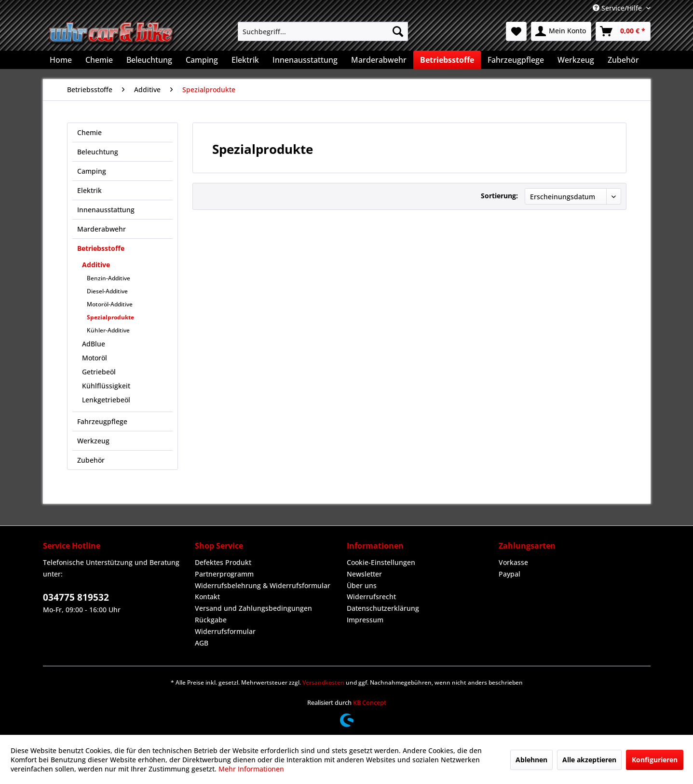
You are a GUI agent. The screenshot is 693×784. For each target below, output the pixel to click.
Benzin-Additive (109, 278)
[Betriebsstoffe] (447, 60)
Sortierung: (499, 196)
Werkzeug (93, 441)
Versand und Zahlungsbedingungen (253, 608)
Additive (96, 265)
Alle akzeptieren (589, 760)
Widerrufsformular (225, 631)
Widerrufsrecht (371, 597)
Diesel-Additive (107, 291)
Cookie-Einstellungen (381, 562)
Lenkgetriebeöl (106, 400)
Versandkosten (323, 682)
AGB (202, 643)
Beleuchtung (98, 152)
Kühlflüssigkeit (106, 386)
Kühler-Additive (108, 330)
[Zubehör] (623, 60)
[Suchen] (398, 31)
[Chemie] (99, 60)
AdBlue (94, 344)
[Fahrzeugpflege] (516, 60)
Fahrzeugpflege (102, 421)
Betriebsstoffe (101, 248)
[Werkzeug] (576, 60)
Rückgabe (211, 620)
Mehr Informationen (251, 769)
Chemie (89, 132)
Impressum (365, 620)
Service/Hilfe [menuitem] (618, 8)
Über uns (362, 585)
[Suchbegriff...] (323, 31)
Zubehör (91, 460)
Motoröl (95, 358)
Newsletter (364, 574)
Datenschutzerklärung (383, 608)
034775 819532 (76, 597)
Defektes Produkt (223, 562)
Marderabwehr (102, 229)
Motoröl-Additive (110, 304)
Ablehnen (531, 760)
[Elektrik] (245, 60)
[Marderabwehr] (379, 60)
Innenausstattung (106, 210)
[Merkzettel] (516, 31)
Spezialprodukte (110, 317)
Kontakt (207, 597)
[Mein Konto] (561, 31)
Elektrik (89, 190)
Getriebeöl (99, 372)
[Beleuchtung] (149, 60)
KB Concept (370, 702)
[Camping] (202, 60)
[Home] (61, 60)
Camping (92, 171)
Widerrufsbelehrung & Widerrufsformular (263, 585)
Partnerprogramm (224, 574)
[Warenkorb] (623, 31)
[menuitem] (323, 31)
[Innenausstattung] (305, 60)
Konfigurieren (655, 760)
